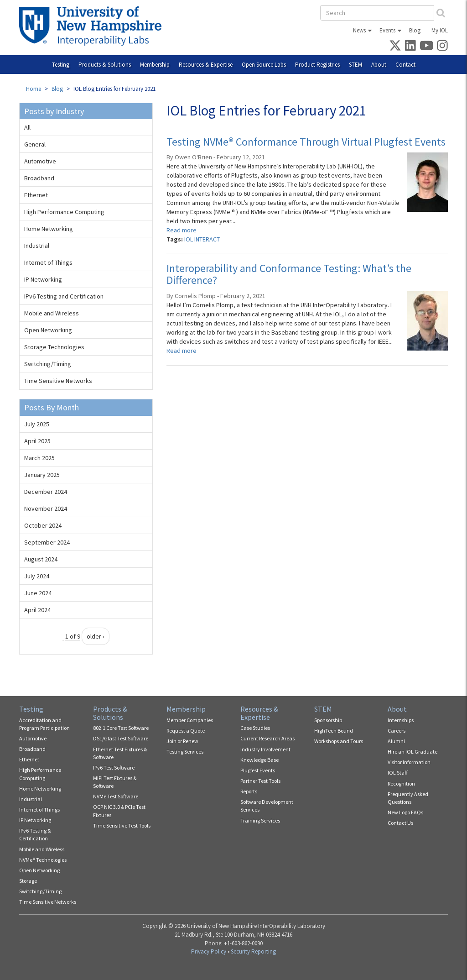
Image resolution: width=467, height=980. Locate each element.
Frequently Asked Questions (408, 798)
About (379, 65)
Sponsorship (328, 720)
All (27, 127)
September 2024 (47, 542)
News (359, 30)
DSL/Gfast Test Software (121, 738)
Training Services (260, 820)
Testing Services (185, 752)
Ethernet (36, 195)
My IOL (440, 30)
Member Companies (190, 720)
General (35, 144)
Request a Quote (186, 731)
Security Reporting (253, 951)
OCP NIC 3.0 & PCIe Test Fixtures (119, 811)
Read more (182, 230)
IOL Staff (398, 773)
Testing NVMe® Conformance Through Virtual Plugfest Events (306, 142)
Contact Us (400, 823)
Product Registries (317, 65)
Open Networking (48, 330)
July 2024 (37, 576)
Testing (61, 65)
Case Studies (255, 728)
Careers (397, 731)
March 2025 (39, 458)
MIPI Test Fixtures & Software (115, 782)
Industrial (37, 246)
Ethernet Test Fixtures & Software (120, 753)
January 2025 (42, 475)
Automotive (40, 161)
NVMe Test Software (116, 796)
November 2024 (46, 508)
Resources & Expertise (206, 65)
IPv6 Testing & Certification (35, 834)
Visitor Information (409, 762)
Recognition (401, 783)
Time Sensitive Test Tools (122, 825)
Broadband (39, 178)
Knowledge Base (259, 760)
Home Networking (49, 229)
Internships (401, 720)
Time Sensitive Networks (58, 381)
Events (387, 30)
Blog (415, 30)
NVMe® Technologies (43, 860)
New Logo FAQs (405, 812)
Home (34, 89)
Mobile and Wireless (52, 313)
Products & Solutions (105, 65)
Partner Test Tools (260, 781)
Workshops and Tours (339, 741)
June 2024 (38, 593)
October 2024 (43, 525)
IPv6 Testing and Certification (64, 296)
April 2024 (37, 610)
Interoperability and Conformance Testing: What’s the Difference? (289, 274)
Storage (28, 881)
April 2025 (37, 441)
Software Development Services (267, 806)
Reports (249, 791)
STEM (355, 65)
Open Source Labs (264, 65)
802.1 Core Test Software (121, 728)
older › (96, 636)
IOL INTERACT (202, 239)
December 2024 (46, 492)
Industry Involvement (265, 749)
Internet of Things (48, 262)
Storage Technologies (54, 347)
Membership (155, 65)
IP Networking (43, 279)
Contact (405, 65)
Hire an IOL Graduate (413, 752)
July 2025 (37, 424)
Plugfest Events (258, 770)
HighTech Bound (334, 731)
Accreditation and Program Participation (44, 724)
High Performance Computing (64, 212)
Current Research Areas (267, 738)
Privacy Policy (209, 951)
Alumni (396, 741)
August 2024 (41, 559)
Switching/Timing (48, 364)
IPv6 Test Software (114, 768)
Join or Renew (182, 741)
